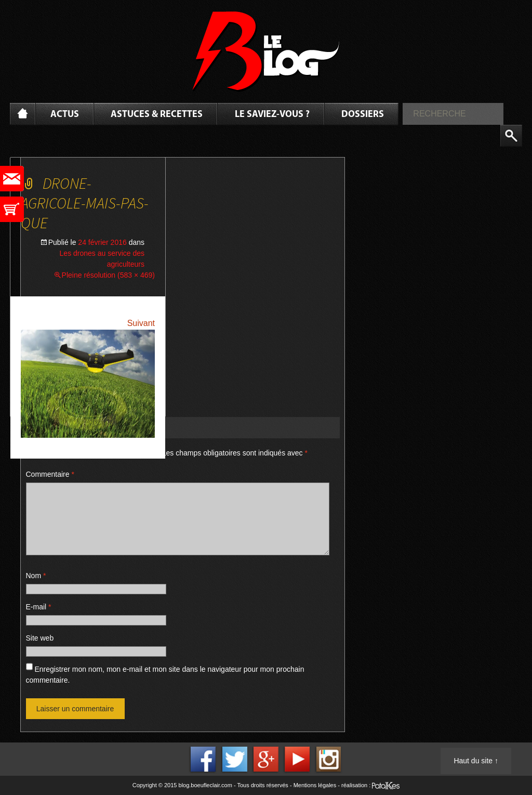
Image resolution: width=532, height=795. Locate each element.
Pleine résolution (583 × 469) (108, 275)
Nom (36, 576)
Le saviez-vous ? (272, 115)
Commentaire (50, 474)
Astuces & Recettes (157, 115)
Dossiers (363, 115)
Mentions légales (315, 785)
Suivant (141, 323)
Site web (40, 638)
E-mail (39, 607)
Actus (65, 115)
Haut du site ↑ (476, 761)
